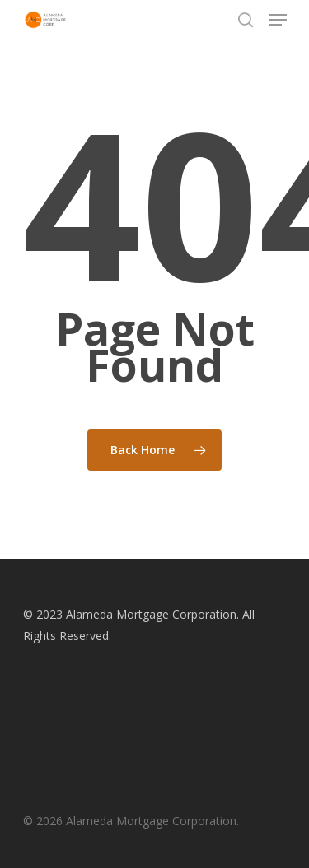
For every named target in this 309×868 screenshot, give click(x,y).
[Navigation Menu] (278, 20)
